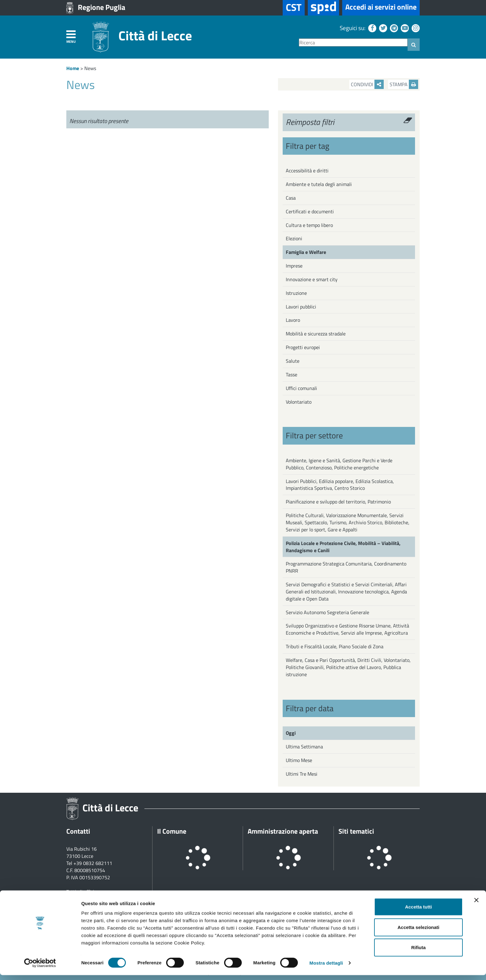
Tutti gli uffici (80, 892)
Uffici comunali (301, 388)
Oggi (291, 733)
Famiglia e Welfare (306, 252)
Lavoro (293, 320)
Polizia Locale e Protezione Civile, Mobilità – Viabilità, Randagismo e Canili (343, 547)
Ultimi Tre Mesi (302, 774)
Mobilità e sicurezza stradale (316, 334)
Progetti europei (303, 347)
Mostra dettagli (326, 968)
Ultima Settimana (304, 747)
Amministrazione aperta (283, 831)
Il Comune (172, 831)
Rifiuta (419, 952)
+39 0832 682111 (93, 863)
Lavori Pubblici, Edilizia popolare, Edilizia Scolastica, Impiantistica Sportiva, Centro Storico (340, 485)
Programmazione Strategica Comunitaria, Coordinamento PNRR (346, 567)
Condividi (367, 84)
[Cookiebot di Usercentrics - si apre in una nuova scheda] (40, 968)
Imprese (294, 266)
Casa (291, 198)
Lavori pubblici (301, 307)
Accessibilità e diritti (307, 171)
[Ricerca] (353, 43)
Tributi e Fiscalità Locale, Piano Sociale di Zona (335, 646)
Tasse (292, 375)
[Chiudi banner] (476, 905)
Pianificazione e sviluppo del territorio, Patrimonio (338, 502)
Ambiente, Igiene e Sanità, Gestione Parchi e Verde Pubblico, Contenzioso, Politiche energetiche (339, 464)
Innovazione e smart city (312, 279)
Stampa (404, 84)
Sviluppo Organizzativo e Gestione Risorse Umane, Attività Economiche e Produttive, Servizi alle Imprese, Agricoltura (347, 629)
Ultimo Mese (299, 760)
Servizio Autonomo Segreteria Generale (327, 612)
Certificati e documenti (310, 211)
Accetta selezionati (418, 932)
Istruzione (296, 293)
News (90, 68)
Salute (293, 361)
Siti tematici (356, 831)
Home (73, 68)
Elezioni (294, 238)
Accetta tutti (419, 912)
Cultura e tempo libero (309, 225)
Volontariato (299, 402)
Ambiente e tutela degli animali (319, 184)
